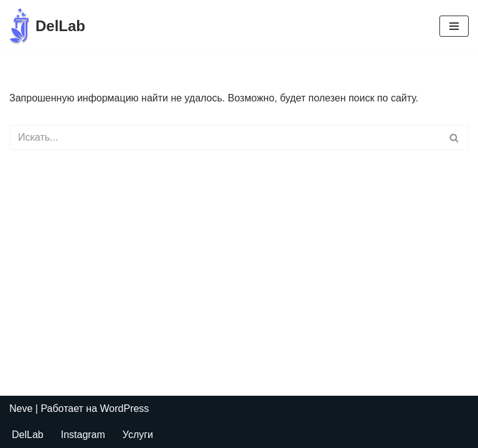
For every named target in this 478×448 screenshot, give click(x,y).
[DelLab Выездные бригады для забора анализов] (47, 26)
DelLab (28, 435)
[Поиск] (225, 138)
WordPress (125, 408)
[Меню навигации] (454, 26)
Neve (21, 408)
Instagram (83, 435)
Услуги (138, 435)
